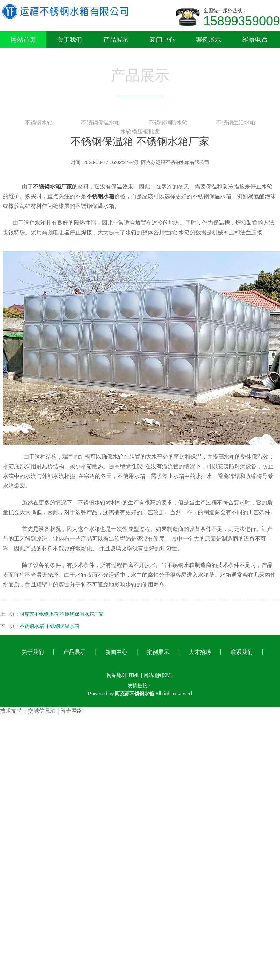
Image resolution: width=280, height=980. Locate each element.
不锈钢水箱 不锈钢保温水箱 (49, 626)
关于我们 (33, 652)
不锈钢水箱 (39, 124)
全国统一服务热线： (242, 18)
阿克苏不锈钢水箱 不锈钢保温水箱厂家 (62, 614)
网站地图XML (158, 675)
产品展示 (75, 652)
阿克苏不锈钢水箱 (134, 694)
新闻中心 (116, 652)
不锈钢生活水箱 (236, 124)
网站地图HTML (123, 675)
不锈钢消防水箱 (168, 124)
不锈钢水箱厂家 (53, 187)
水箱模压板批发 (140, 133)
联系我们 (242, 652)
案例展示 (158, 652)
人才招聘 (200, 652)
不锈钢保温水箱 (101, 124)
